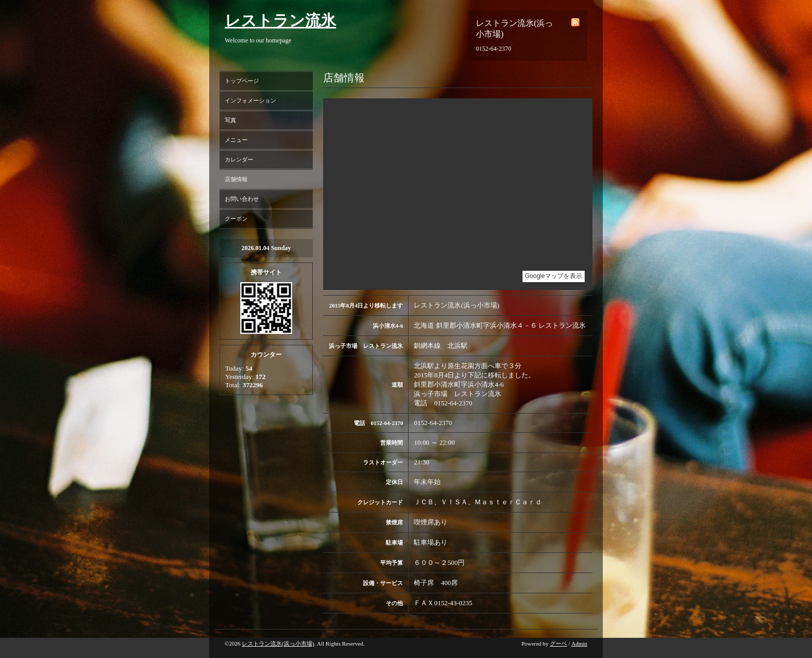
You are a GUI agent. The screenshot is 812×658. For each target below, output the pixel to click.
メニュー (236, 140)
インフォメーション (250, 100)
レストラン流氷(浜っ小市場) (278, 644)
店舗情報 (236, 179)
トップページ (242, 81)
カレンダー (239, 159)
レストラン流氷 (280, 20)
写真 (230, 120)
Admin (579, 644)
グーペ (559, 644)
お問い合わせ (242, 199)
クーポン (236, 218)
